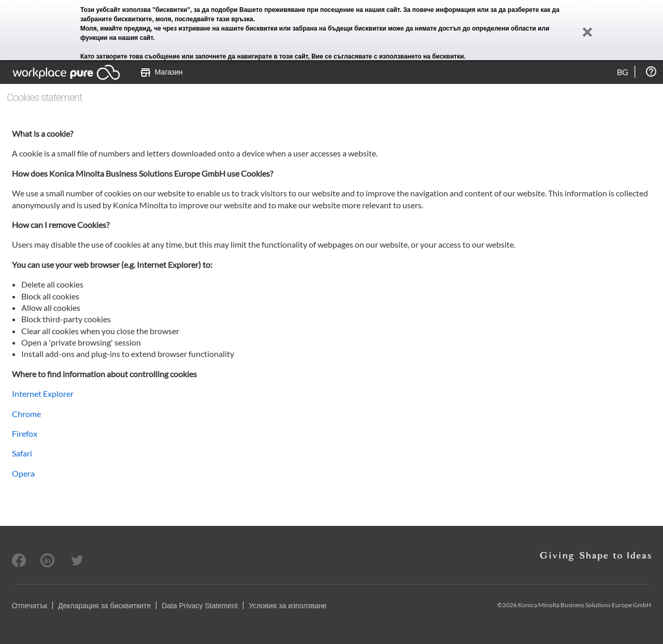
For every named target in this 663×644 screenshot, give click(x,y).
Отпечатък (30, 606)
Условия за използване (287, 606)
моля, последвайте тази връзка (204, 19)
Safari (22, 453)
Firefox (25, 433)
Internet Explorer (43, 393)
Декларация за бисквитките (104, 606)
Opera (23, 473)
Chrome (26, 414)
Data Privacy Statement (200, 606)
